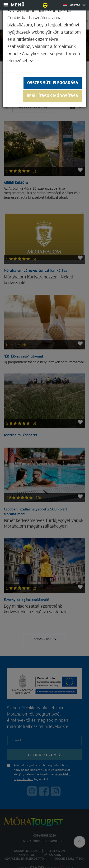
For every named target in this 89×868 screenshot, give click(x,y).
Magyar (74, 5)
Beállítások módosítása (52, 96)
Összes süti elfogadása (53, 83)
